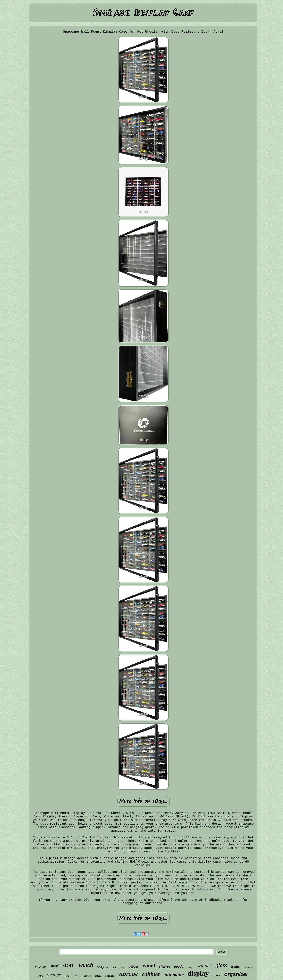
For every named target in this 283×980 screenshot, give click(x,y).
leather (236, 967)
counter (41, 967)
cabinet (151, 974)
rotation (248, 967)
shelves (165, 966)
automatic (174, 975)
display (198, 973)
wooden (180, 967)
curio (122, 967)
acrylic (103, 966)
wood (149, 965)
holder (134, 966)
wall (67, 976)
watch (86, 965)
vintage (54, 975)
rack (98, 976)
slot (114, 967)
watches (110, 976)
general (88, 976)
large (191, 968)
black (217, 975)
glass (221, 965)
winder (204, 966)
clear (77, 975)
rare (41, 976)
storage (128, 974)
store (69, 965)
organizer (236, 974)
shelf (55, 966)
